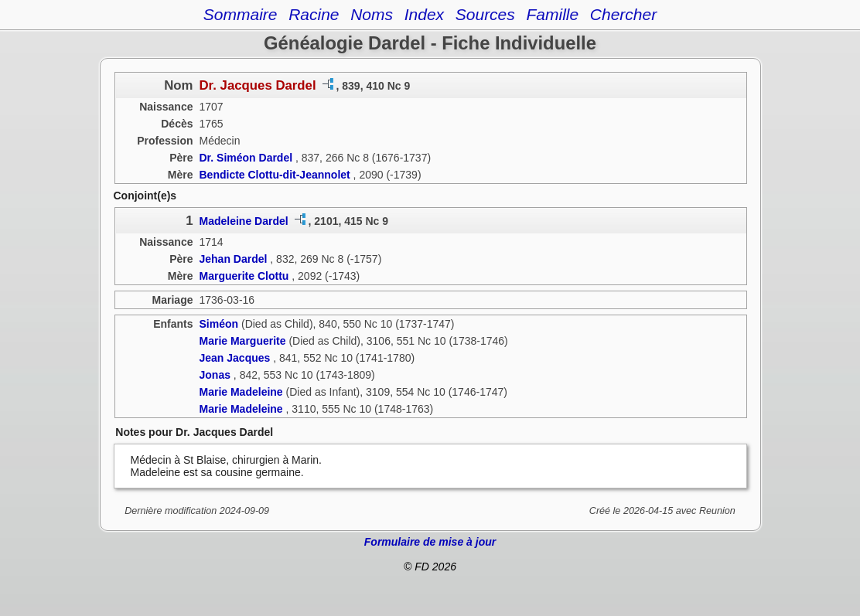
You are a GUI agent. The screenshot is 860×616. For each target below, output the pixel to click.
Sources (485, 14)
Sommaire (241, 14)
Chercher (623, 14)
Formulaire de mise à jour (430, 542)
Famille (552, 14)
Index (424, 14)
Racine (314, 14)
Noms (372, 14)
